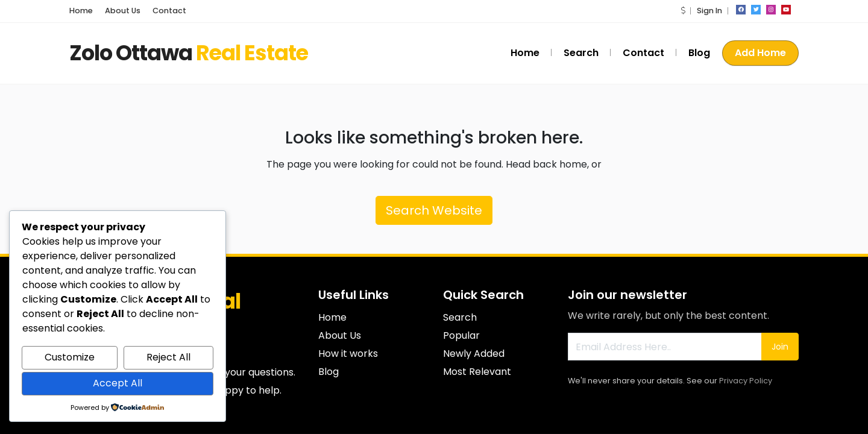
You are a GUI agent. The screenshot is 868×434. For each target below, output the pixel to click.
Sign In (709, 11)
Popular (461, 335)
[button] (683, 11)
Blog (699, 53)
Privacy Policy (746, 381)
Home (81, 11)
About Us (123, 11)
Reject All (168, 357)
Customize (70, 357)
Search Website (434, 210)
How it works (348, 354)
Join (780, 347)
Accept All (118, 383)
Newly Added (474, 354)
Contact (169, 11)
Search (581, 53)
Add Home (760, 53)
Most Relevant (477, 372)
